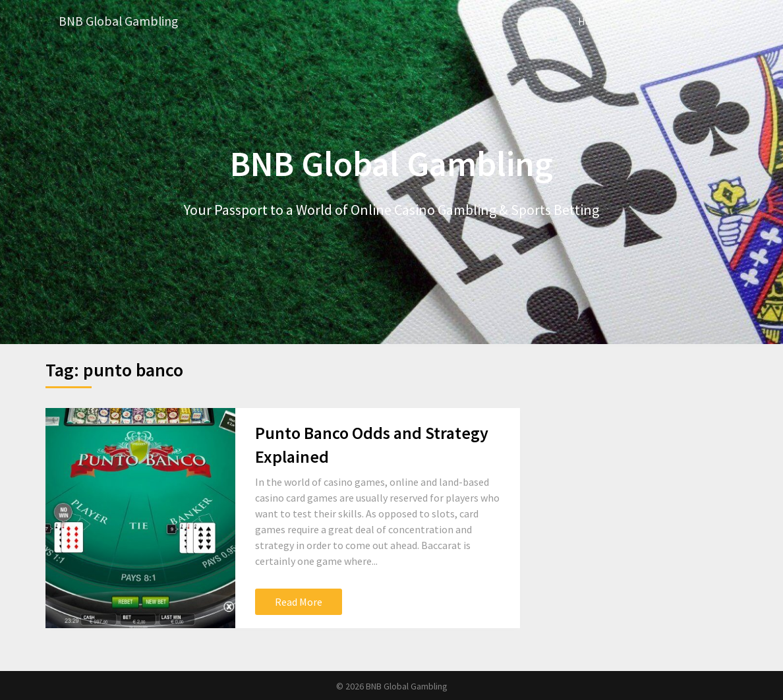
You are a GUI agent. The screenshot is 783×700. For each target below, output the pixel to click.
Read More (299, 601)
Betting (650, 21)
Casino (709, 21)
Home (592, 21)
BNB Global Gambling (120, 21)
